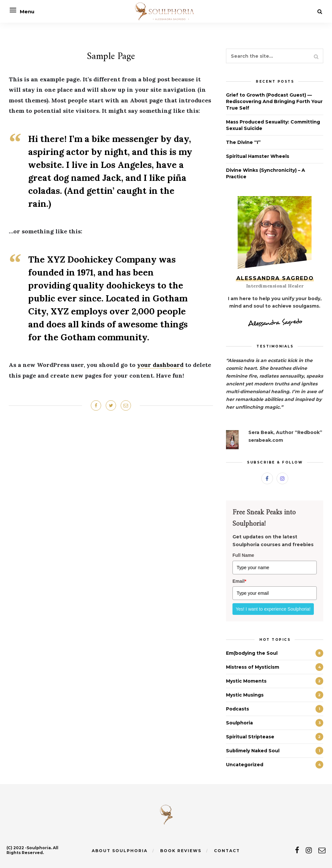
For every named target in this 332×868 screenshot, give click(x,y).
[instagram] (309, 850)
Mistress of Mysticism (253, 667)
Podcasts (237, 709)
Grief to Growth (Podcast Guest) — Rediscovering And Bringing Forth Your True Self (274, 101)
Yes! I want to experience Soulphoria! (273, 609)
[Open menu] (13, 10)
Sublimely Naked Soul (253, 751)
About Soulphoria (120, 851)
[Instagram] (282, 478)
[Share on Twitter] (111, 405)
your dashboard (160, 365)
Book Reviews (181, 851)
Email (239, 581)
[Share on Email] (126, 405)
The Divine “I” (243, 142)
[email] (322, 850)
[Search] (320, 12)
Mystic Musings (245, 695)
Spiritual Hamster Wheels (258, 156)
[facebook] (297, 850)
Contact (227, 851)
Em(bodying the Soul (252, 653)
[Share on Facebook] (96, 405)
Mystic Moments (246, 681)
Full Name (243, 555)
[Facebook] (267, 478)
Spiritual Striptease (250, 737)
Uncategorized (245, 765)
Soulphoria (239, 723)
